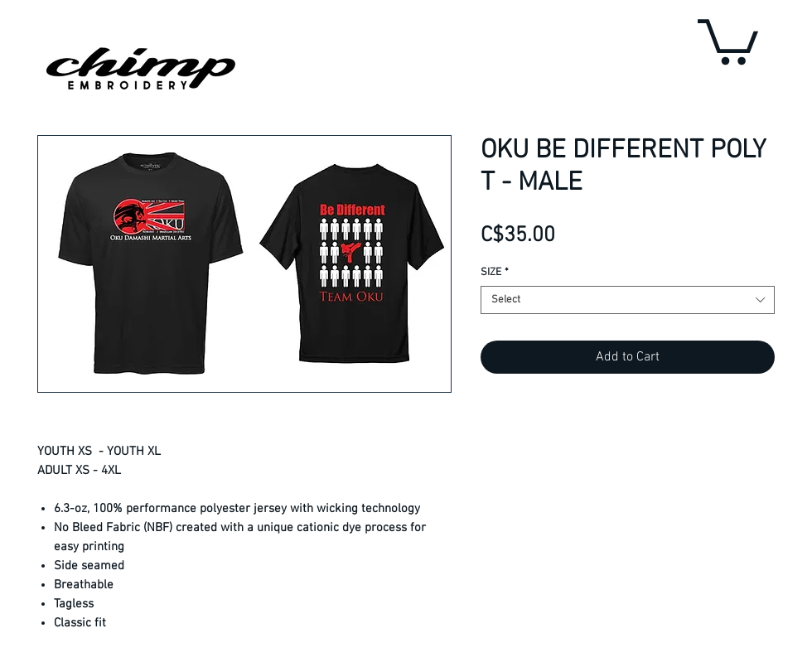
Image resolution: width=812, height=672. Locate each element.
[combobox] (628, 300)
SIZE (495, 273)
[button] (728, 39)
